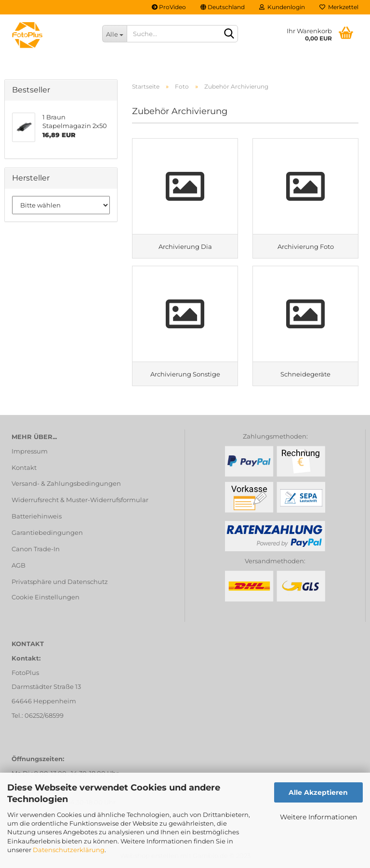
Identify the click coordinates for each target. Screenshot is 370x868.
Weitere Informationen (318, 817)
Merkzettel (339, 7)
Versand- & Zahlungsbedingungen (66, 483)
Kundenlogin (282, 7)
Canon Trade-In (36, 549)
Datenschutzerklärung (69, 850)
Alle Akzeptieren (318, 792)
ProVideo (169, 7)
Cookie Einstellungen (46, 597)
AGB (19, 565)
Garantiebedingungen (47, 532)
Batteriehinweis (37, 516)
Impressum (30, 451)
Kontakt (24, 467)
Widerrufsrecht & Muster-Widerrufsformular (80, 500)
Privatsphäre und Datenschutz (60, 582)
